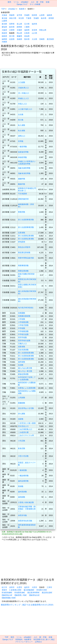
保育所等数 (22, 515)
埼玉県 (21, 18)
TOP (3, 9)
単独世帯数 (22, 157)
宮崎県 (42, 39)
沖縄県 (4, 42)
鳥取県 (4, 33)
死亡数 (21, 120)
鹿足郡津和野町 (33, 593)
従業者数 (22, 233)
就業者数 (22, 347)
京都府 (19, 30)
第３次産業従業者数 (26, 239)
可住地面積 (22, 194)
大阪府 (4, 30)
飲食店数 (22, 448)
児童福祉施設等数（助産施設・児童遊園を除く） (27, 509)
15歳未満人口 (23, 88)
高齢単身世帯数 (24, 173)
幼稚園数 (22, 313)
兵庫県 (12, 30)
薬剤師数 (22, 497)
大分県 (34, 39)
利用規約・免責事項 (23, 639)
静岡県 (19, 27)
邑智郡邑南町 (20, 593)
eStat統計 (25, 2)
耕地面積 (22, 242)
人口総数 (22, 82)
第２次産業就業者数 (26, 356)
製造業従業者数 (24, 253)
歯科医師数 (22, 492)
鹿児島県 (50, 39)
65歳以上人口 (23, 98)
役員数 (21, 365)
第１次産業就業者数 (26, 353)
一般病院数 (22, 470)
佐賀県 (12, 39)
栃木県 (44, 18)
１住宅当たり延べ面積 (27, 423)
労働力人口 (22, 344)
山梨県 (4, 21)
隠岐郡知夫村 (34, 595)
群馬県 (51, 18)
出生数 (21, 114)
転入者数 (22, 125)
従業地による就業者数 (27, 388)
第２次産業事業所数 (26, 220)
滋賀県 (27, 30)
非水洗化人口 (23, 426)
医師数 (21, 486)
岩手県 (19, 15)
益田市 (27, 587)
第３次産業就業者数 (26, 359)
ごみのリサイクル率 (26, 435)
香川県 (12, 36)
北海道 (4, 15)
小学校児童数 (23, 325)
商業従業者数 (23, 271)
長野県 (12, 24)
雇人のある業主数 (25, 368)
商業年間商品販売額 (26, 258)
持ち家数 (22, 414)
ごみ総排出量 (23, 432)
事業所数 (22, 212)
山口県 (34, 33)
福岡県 (4, 39)
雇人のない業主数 (25, 371)
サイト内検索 (35, 4)
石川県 (27, 24)
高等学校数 (22, 337)
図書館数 (22, 403)
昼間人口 (22, 136)
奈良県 (34, 30)
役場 (48, 2)
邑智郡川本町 (42, 590)
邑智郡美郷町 (7, 593)
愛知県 (4, 27)
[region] (28, 63)
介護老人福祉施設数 (26, 502)
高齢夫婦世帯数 (24, 168)
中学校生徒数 (23, 334)
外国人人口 (22, 104)
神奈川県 (13, 18)
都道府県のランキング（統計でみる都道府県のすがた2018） (28, 605)
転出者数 (22, 131)
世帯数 (21, 141)
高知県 (27, 36)
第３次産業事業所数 (26, 227)
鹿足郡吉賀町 (47, 593)
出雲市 (19, 587)
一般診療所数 (23, 476)
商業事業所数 (23, 266)
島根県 (22, 9)
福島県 (49, 15)
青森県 (12, 15)
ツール (16, 2)
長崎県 (19, 39)
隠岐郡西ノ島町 (21, 595)
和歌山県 (43, 30)
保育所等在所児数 (25, 521)
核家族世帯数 (23, 152)
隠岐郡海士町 (7, 595)
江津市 (49, 587)
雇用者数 (22, 362)
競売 (9, 2)
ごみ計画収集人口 (25, 429)
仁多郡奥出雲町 (15, 590)
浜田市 (12, 587)
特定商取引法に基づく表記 (44, 639)
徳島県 (4, 36)
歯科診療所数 (23, 481)
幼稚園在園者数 (24, 316)
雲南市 (4, 590)
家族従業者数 (23, 374)
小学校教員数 (23, 322)
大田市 (34, 587)
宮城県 (27, 15)
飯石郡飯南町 (29, 590)
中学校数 (22, 328)
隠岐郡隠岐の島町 (9, 598)
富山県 (19, 24)
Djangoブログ (22, 4)
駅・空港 (40, 2)
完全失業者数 (23, 350)
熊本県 (27, 39)
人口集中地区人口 (25, 109)
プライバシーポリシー (24, 642)
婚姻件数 (22, 179)
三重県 (27, 27)
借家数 (21, 419)
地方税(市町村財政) (26, 308)
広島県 (27, 33)
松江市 (4, 587)
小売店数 (22, 441)
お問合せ (38, 642)
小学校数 (22, 319)
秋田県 (34, 15)
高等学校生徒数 (24, 341)
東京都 (4, 18)
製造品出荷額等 (24, 247)
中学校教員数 (23, 331)
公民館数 (22, 398)
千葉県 (29, 18)
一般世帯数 (22, 147)
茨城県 (36, 18)
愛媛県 (19, 36)
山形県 (42, 15)
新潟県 (4, 24)
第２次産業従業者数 (26, 236)
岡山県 (19, 33)
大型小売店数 (23, 456)
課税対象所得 (23, 199)
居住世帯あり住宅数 (26, 408)
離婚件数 (22, 184)
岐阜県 (12, 27)
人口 (33, 2)
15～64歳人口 (24, 93)
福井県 (34, 24)
